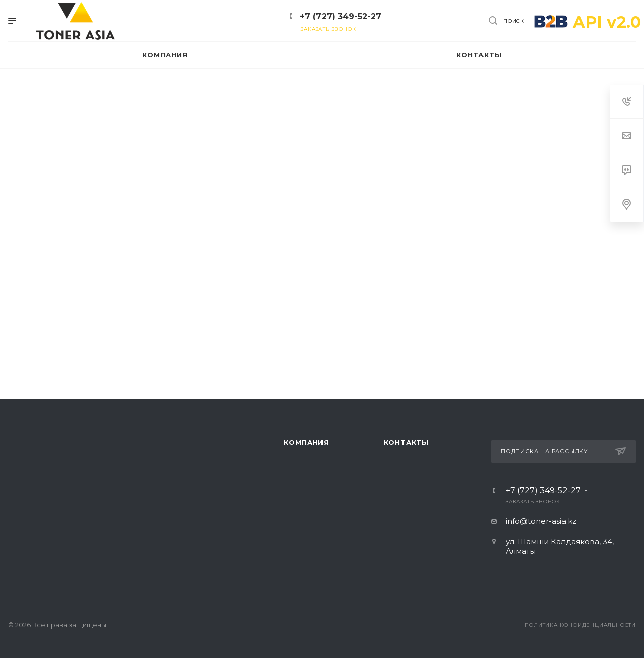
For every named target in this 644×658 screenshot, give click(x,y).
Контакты (406, 442)
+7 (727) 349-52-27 (341, 16)
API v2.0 (607, 22)
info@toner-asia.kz (541, 521)
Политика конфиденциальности (580, 625)
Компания (306, 442)
